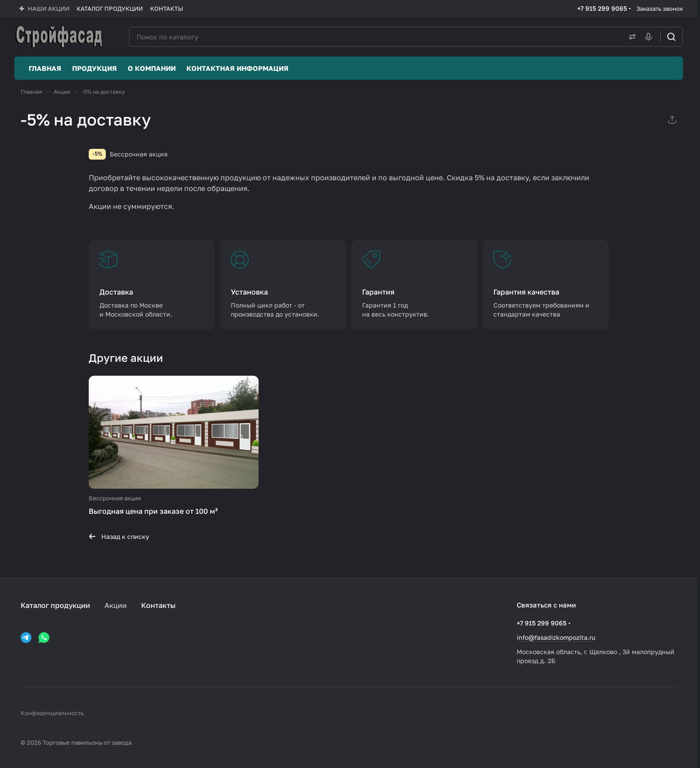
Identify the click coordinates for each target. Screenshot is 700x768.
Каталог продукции (55, 605)
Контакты (158, 605)
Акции (116, 605)
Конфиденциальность (52, 713)
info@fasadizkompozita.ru (556, 637)
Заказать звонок (660, 9)
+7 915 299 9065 (602, 8)
